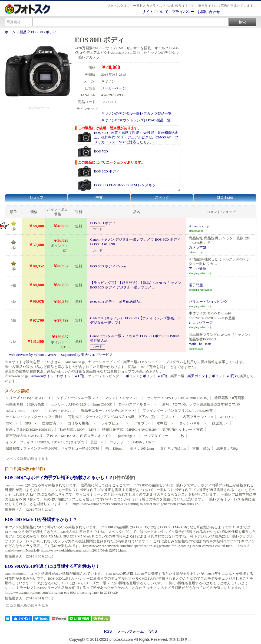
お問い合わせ (209, 12)
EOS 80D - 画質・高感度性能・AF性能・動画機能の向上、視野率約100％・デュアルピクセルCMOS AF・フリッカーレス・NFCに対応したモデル (137, 137)
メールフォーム (131, 631)
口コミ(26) (225, 197)
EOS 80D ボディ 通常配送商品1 (116, 302)
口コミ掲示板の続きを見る (27, 605)
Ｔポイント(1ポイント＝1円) (145, 376)
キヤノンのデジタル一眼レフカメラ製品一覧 (136, 113)
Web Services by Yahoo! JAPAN (32, 355)
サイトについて (155, 12)
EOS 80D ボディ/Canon (108, 266)
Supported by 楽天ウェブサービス (87, 355)
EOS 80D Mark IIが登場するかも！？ (41, 519)
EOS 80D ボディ (44, 32)
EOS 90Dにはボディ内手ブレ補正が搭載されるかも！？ (59, 478)
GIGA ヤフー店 (201, 323)
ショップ (36, 197)
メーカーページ (113, 88)
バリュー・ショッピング (208, 302)
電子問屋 (196, 285)
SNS (153, 631)
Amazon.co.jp (199, 226)
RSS (108, 631)
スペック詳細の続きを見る (27, 459)
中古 (99, 197)
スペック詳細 (17, 391)
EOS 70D (101, 151)
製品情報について (39, 108)
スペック (162, 197)
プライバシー (183, 12)
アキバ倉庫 (198, 269)
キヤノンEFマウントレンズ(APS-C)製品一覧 (136, 120)
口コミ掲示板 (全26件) (25, 469)
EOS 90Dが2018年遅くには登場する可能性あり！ (52, 566)
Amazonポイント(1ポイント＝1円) (57, 376)
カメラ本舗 (198, 247)
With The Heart (200, 344)
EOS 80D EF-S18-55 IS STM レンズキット (127, 185)
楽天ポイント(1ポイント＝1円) (212, 376)
